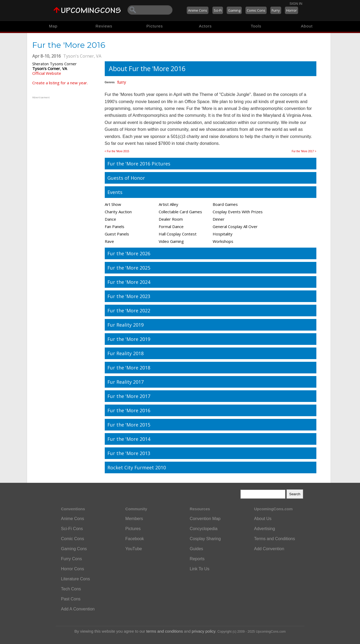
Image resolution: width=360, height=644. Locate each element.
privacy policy (204, 631)
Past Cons (71, 599)
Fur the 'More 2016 (129, 410)
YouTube (134, 549)
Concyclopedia (204, 529)
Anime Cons (198, 10)
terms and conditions (165, 631)
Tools (256, 26)
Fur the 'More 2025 (129, 268)
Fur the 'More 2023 (129, 296)
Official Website (47, 73)
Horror (291, 10)
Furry (276, 10)
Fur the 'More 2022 (129, 311)
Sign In (296, 4)
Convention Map (205, 519)
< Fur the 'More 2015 (117, 151)
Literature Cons (76, 579)
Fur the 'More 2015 (129, 425)
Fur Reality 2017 (126, 382)
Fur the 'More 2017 (129, 396)
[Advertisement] (65, 133)
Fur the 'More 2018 (129, 368)
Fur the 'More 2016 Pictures (139, 164)
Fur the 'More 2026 (129, 253)
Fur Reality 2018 (126, 353)
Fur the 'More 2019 (129, 339)
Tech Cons (71, 589)
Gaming (234, 10)
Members (134, 519)
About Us (263, 519)
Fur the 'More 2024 (129, 282)
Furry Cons (72, 559)
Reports (197, 559)
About (307, 26)
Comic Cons (256, 10)
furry (122, 82)
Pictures (155, 26)
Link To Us (199, 569)
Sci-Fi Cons (72, 529)
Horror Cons (73, 569)
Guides (196, 549)
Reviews (104, 26)
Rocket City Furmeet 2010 (137, 467)
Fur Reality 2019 (126, 325)
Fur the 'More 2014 (129, 439)
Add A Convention (78, 609)
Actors (205, 26)
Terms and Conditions (274, 539)
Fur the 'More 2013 (129, 453)
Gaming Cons (74, 549)
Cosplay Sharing (205, 539)
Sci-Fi (218, 10)
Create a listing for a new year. (60, 83)
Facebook (135, 539)
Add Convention (269, 549)
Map (53, 26)
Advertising (264, 529)
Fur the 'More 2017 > (304, 151)
